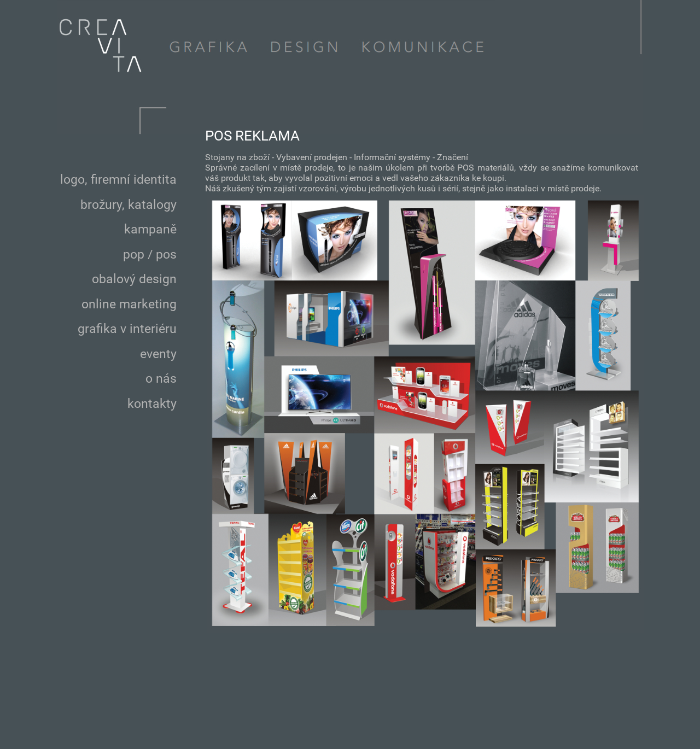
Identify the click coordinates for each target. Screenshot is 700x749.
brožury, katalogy (129, 205)
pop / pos (150, 254)
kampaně (150, 229)
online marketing (129, 304)
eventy (158, 354)
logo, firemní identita (118, 180)
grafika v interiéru (127, 329)
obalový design (134, 279)
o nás (161, 379)
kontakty (152, 404)
